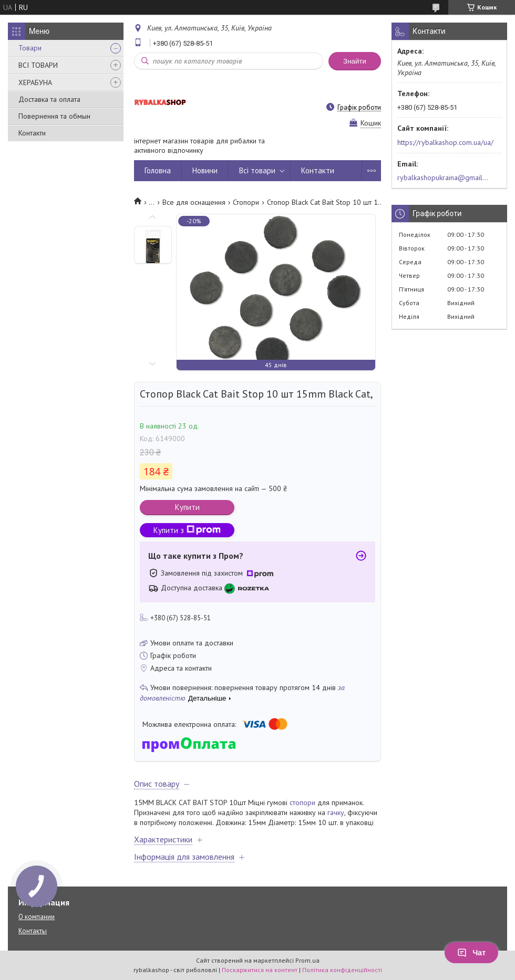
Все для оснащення (194, 202)
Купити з (187, 530)
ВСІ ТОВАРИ (38, 65)
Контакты (33, 931)
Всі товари (257, 170)
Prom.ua (307, 960)
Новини (205, 170)
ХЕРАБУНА (35, 82)
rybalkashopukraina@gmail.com (443, 178)
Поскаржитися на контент (260, 970)
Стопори (246, 202)
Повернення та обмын (54, 116)
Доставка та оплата (49, 99)
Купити (187, 507)
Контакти (32, 133)
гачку (336, 812)
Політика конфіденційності (342, 970)
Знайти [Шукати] (355, 61)
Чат (471, 953)
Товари (30, 48)
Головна (158, 170)
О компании (37, 917)
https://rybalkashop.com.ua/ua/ (445, 142)
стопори (302, 802)
